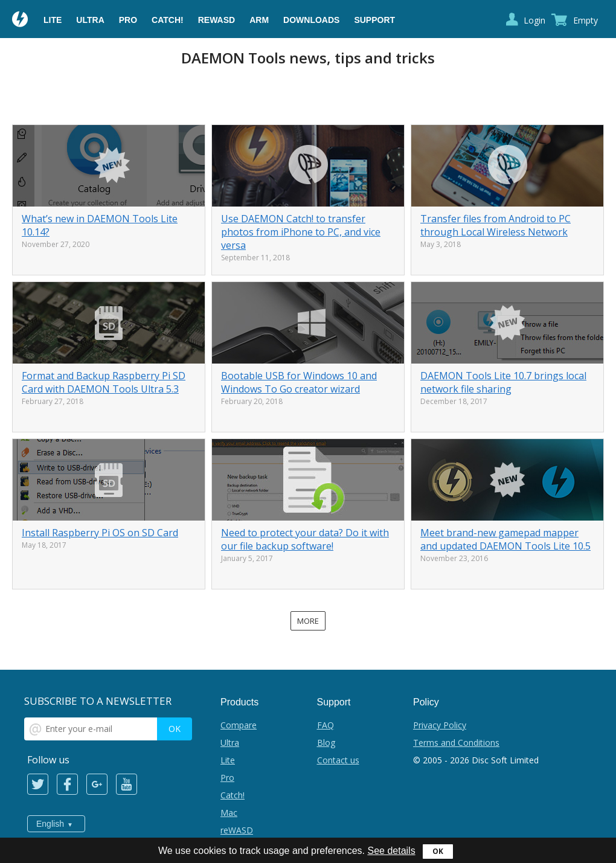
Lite (53, 20)
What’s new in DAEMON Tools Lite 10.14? (100, 225)
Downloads (311, 20)
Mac (229, 813)
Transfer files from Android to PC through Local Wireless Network (496, 225)
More (308, 621)
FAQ (326, 725)
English (50, 824)
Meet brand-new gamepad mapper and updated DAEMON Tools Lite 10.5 (505, 539)
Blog (326, 743)
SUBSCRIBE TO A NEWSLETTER (98, 701)
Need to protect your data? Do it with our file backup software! (305, 539)
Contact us (338, 760)
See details (391, 851)
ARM (259, 20)
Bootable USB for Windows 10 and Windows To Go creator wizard (299, 382)
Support (374, 20)
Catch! (168, 20)
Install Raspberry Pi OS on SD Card (100, 533)
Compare (239, 725)
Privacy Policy (440, 725)
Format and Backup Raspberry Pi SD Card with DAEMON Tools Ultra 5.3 (104, 382)
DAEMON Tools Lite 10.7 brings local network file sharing (503, 382)
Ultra (90, 20)
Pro (128, 20)
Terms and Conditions (456, 743)
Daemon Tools (21, 21)
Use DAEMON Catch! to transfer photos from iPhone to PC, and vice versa (301, 232)
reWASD (217, 20)
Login (534, 20)
